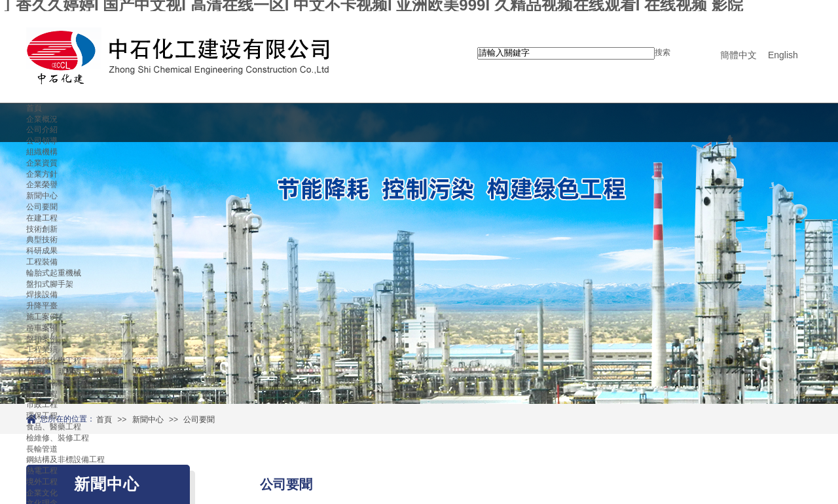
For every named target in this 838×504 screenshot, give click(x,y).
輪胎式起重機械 (54, 273)
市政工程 (42, 405)
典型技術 (42, 240)
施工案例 (42, 317)
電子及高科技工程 (58, 383)
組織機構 (42, 152)
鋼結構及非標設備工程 (65, 459)
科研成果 (42, 251)
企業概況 (42, 119)
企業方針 (42, 174)
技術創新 (42, 229)
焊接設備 (42, 295)
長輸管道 (42, 449)
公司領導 (42, 141)
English (783, 55)
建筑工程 (42, 394)
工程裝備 (42, 262)
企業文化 (42, 493)
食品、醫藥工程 (54, 427)
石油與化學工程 (54, 361)
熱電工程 (42, 471)
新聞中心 (42, 196)
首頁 (34, 108)
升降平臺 (42, 306)
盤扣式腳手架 (50, 284)
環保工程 (42, 416)
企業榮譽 (42, 185)
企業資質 (42, 163)
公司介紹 (42, 130)
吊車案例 (42, 328)
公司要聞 (42, 207)
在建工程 (42, 218)
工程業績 (42, 350)
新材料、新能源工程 (62, 372)
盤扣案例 (42, 339)
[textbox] (566, 53)
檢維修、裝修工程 (58, 438)
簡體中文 (738, 55)
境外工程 (42, 482)
